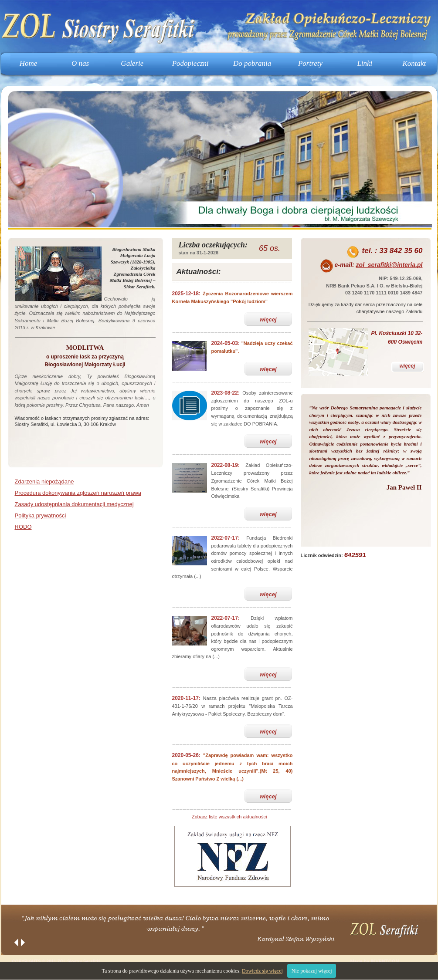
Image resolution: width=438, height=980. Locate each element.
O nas (80, 63)
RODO (23, 527)
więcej (268, 319)
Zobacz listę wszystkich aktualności (229, 817)
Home (29, 63)
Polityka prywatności (41, 515)
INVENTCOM (385, 961)
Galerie (132, 63)
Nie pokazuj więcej (312, 971)
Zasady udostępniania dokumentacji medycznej (74, 504)
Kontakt (414, 63)
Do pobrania (252, 63)
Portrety (310, 63)
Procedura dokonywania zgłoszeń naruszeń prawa (78, 493)
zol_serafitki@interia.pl (389, 265)
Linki (365, 63)
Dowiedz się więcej (262, 971)
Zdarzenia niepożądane (44, 482)
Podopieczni (190, 63)
